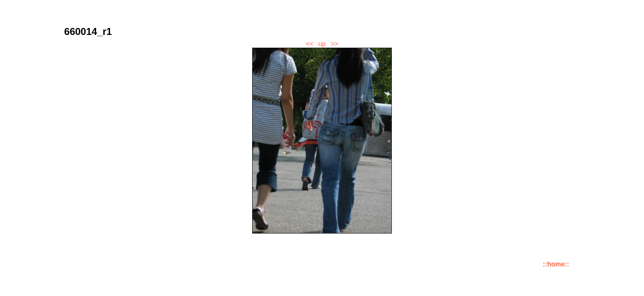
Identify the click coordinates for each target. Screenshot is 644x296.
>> (335, 44)
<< (309, 44)
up (322, 44)
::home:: (556, 264)
